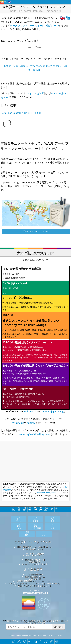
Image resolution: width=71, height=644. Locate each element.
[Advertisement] (35, 462)
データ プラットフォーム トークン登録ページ (34, 25)
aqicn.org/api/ (36, 93)
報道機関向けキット (35, 549)
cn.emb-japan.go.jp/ (53, 411)
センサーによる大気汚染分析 (35, 564)
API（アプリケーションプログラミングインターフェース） (35, 583)
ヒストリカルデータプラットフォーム (35, 586)
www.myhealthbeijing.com (34, 434)
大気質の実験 (35, 562)
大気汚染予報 (35, 579)
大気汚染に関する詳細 (35, 560)
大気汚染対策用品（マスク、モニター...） (35, 581)
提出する (59, 627)
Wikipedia (18, 423)
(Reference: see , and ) (36, 339)
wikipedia (30, 411)
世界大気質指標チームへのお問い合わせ (35, 547)
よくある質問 (33, 569)
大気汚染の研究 (33, 555)
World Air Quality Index (46, 493)
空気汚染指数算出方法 (35, 577)
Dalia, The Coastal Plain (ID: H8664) (21, 113)
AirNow (31, 423)
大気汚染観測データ (35, 574)
